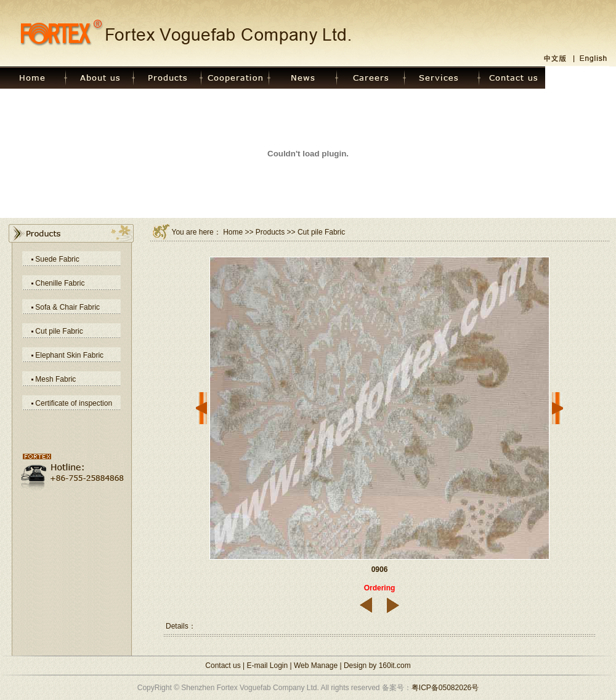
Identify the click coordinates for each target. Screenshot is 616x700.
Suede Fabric (57, 259)
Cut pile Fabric (59, 331)
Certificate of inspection (74, 403)
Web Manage (316, 666)
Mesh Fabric (55, 379)
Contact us (223, 666)
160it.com (395, 666)
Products (270, 232)
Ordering (380, 588)
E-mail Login (268, 666)
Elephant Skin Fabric (69, 355)
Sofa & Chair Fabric (67, 307)
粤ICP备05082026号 (445, 688)
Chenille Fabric (60, 283)
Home (233, 232)
